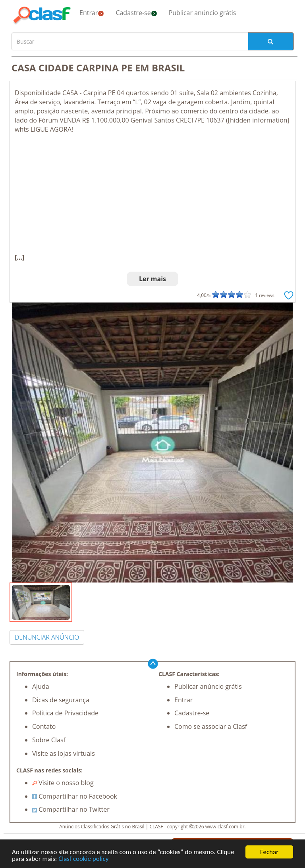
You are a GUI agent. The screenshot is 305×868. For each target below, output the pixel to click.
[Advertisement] (152, 194)
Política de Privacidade (65, 713)
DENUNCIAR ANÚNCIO (47, 637)
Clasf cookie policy (83, 859)
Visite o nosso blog (63, 783)
